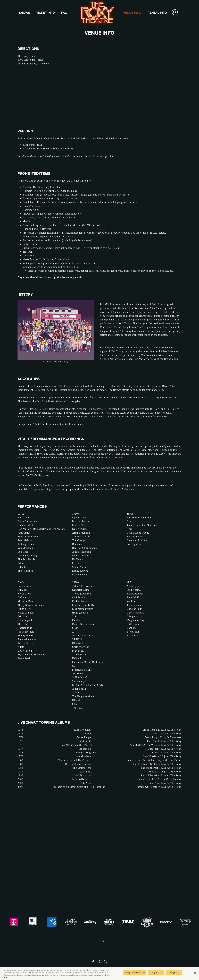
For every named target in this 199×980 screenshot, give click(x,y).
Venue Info (132, 13)
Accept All (174, 973)
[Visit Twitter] (106, 962)
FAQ (64, 13)
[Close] (195, 973)
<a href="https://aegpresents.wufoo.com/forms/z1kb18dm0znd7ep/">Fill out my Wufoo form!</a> (99, 850)
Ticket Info (45, 13)
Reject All (156, 973)
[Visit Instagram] (99, 962)
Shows (24, 13)
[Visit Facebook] (93, 962)
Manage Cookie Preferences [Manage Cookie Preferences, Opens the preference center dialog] (135, 973)
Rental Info (157, 13)
